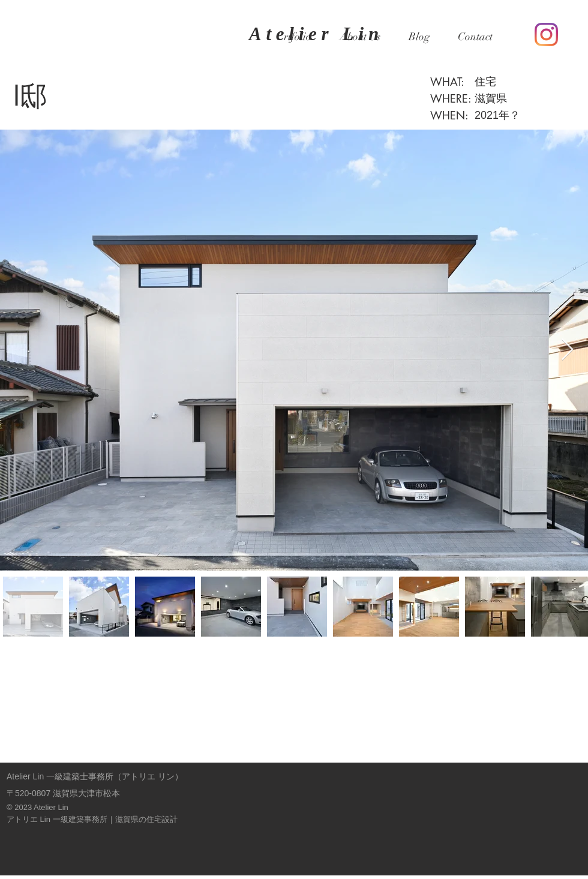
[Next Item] (567, 350)
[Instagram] (546, 34)
